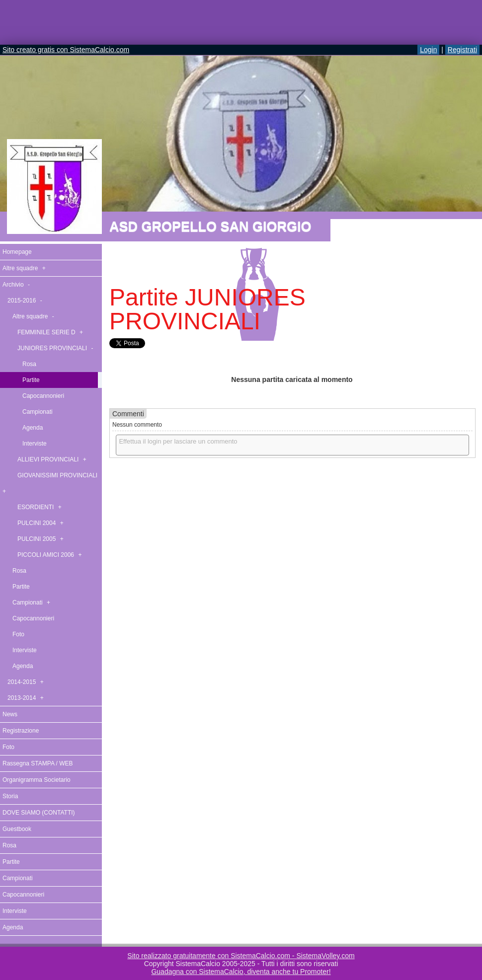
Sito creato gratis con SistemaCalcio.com (66, 50)
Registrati (462, 50)
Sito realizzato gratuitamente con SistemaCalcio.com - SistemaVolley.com (241, 956)
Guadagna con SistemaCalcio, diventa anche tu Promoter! (241, 972)
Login (428, 50)
